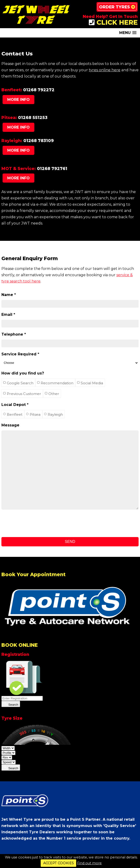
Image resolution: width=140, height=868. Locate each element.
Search (11, 704)
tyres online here (105, 70)
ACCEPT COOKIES (59, 863)
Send (70, 542)
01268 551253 (33, 117)
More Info (18, 100)
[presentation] (37, 523)
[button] (128, 33)
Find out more (89, 863)
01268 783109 (39, 141)
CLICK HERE (113, 22)
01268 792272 (39, 90)
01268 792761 (52, 168)
